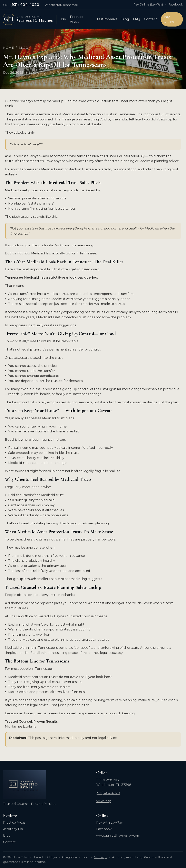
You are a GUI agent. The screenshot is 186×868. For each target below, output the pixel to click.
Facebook (176, 5)
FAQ (137, 19)
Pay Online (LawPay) (148, 5)
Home (9, 48)
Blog (126, 19)
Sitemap (100, 857)
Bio (65, 19)
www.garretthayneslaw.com (118, 835)
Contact (151, 19)
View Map (104, 801)
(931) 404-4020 (25, 5)
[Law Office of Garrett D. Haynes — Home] (31, 19)
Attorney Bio (13, 829)
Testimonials (108, 19)
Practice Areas (79, 19)
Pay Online (170, 19)
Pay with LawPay (109, 823)
